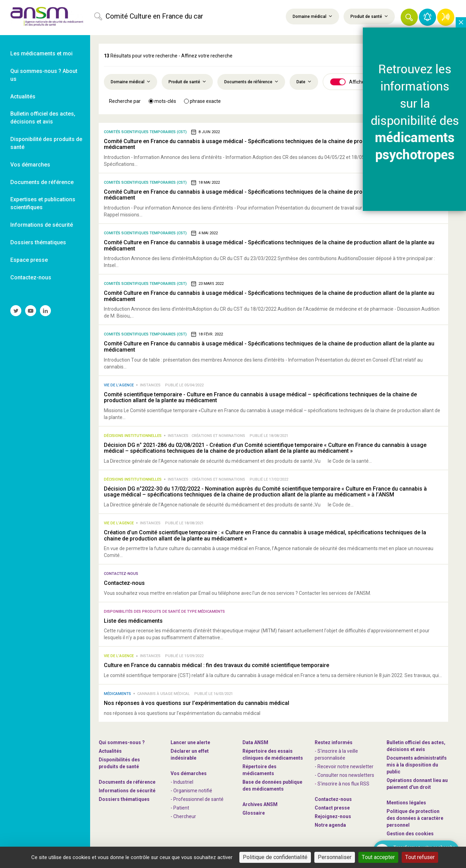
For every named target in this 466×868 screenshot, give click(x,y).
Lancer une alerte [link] (190, 742)
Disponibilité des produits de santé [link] (46, 143)
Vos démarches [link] (30, 165)
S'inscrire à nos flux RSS (343, 784)
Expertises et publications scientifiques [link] (43, 203)
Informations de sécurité (127, 791)
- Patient (180, 808)
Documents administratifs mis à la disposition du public (417, 765)
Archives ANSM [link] (260, 804)
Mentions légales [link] (406, 803)
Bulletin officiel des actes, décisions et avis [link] (43, 118)
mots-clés (162, 101)
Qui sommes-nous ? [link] (122, 742)
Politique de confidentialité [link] (275, 857)
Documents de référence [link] (42, 182)
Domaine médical (312, 16)
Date (304, 82)
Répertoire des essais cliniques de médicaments (273, 754)
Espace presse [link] (29, 260)
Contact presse (332, 808)
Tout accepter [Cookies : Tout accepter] (378, 857)
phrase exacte (202, 101)
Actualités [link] (23, 97)
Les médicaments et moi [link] (41, 53)
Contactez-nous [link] (31, 277)
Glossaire (254, 813)
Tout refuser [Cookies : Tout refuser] (420, 857)
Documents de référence (251, 82)
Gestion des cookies (410, 834)
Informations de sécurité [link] (42, 225)
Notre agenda (330, 825)
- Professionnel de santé (197, 799)
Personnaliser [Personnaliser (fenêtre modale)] (335, 857)
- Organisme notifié (191, 791)
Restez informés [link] (334, 742)
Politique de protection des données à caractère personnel (415, 818)
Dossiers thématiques (124, 799)
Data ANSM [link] (255, 742)
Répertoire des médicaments (259, 770)
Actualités (110, 751)
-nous (333, 816)
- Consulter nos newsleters (344, 775)
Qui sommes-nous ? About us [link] (44, 75)
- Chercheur (183, 816)
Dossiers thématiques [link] (38, 242)
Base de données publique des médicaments (272, 785)
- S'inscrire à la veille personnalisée (336, 754)
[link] (45, 18)
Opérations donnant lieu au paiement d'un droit (417, 784)
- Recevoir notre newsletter (344, 767)
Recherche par (125, 101)
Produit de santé (369, 16)
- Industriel (182, 782)
